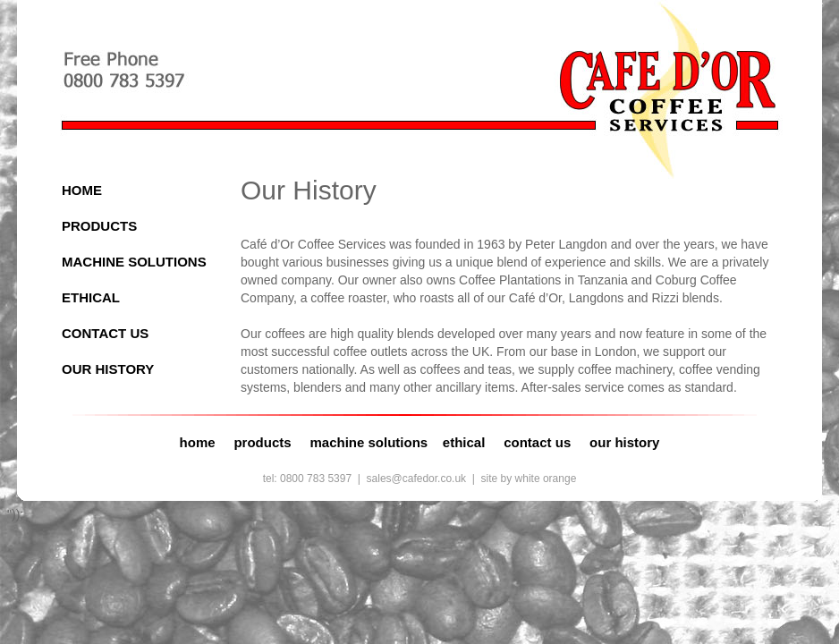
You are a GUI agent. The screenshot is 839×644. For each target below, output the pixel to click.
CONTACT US (105, 333)
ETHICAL (91, 297)
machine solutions (369, 442)
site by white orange (529, 479)
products (262, 442)
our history (624, 442)
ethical (464, 442)
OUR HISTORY (108, 369)
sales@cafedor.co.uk (417, 479)
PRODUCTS (99, 226)
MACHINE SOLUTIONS (134, 262)
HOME (82, 190)
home (198, 442)
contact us (537, 442)
